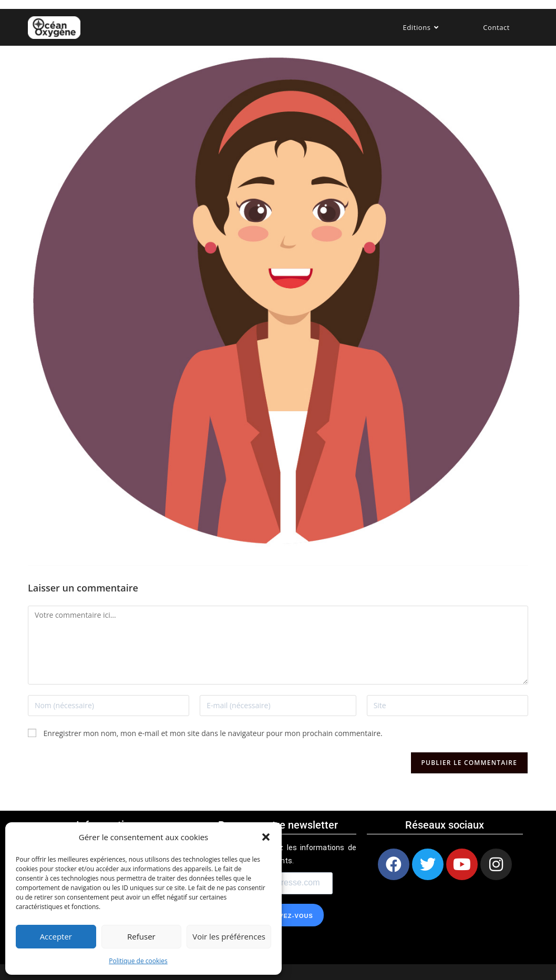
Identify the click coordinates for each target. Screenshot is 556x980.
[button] (266, 837)
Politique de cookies (138, 961)
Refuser (141, 936)
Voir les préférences (229, 936)
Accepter (56, 936)
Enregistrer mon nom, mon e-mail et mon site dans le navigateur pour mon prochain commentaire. (213, 733)
